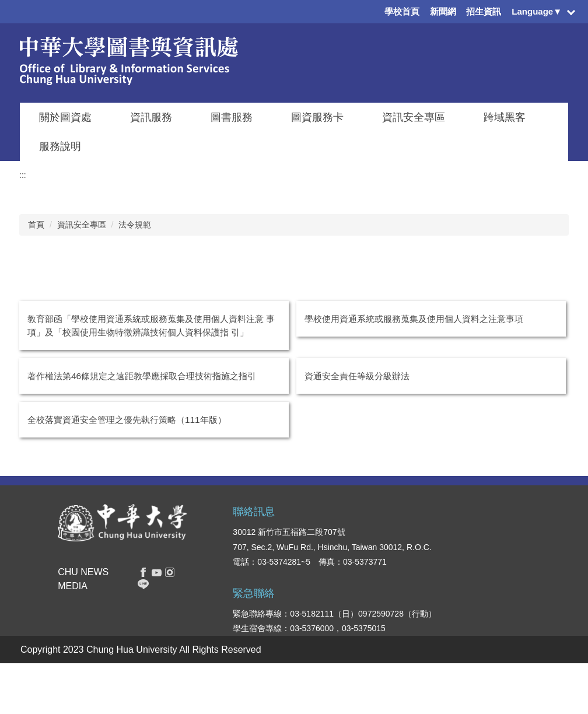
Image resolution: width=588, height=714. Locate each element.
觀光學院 (424, 636)
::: (23, 175)
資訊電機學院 (432, 552)
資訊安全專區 (82, 225)
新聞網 (443, 11)
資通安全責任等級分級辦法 (357, 376)
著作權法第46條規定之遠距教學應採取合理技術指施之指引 (142, 376)
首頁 (36, 225)
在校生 (360, 552)
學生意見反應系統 (510, 601)
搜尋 (131, 568)
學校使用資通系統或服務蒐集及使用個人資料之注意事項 (414, 319)
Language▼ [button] (537, 11)
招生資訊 (484, 11)
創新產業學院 (432, 653)
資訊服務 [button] (151, 117)
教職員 (360, 618)
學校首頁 (402, 11)
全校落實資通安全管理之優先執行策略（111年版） (127, 420)
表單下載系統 (502, 583)
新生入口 (365, 569)
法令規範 (135, 225)
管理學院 (424, 569)
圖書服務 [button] (232, 117)
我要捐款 (494, 653)
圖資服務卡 (317, 117)
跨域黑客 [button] (505, 117)
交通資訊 (494, 618)
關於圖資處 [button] (65, 117)
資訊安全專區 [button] (414, 117)
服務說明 (60, 146)
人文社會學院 (432, 618)
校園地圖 (494, 636)
